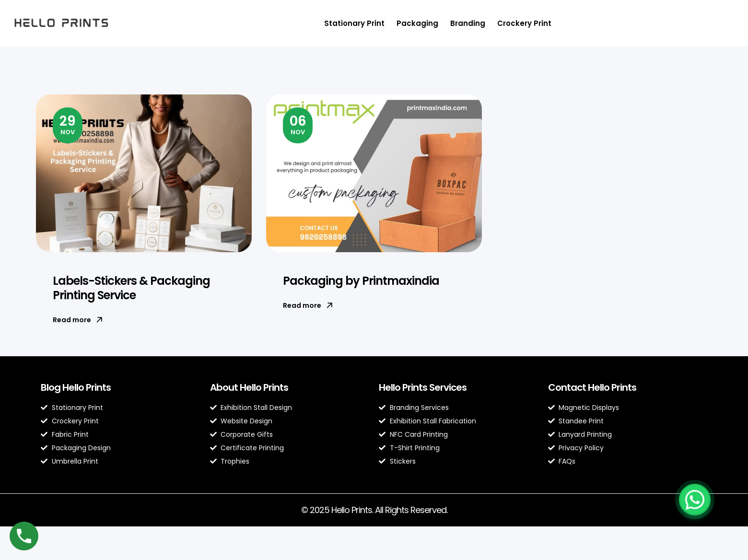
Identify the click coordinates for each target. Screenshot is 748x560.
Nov (68, 124)
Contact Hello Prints (592, 387)
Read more (78, 320)
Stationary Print (354, 23)
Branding (468, 23)
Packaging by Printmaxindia (361, 281)
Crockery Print (524, 23)
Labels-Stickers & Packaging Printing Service (131, 288)
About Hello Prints (249, 387)
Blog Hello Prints (76, 387)
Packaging (417, 23)
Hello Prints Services (423, 387)
